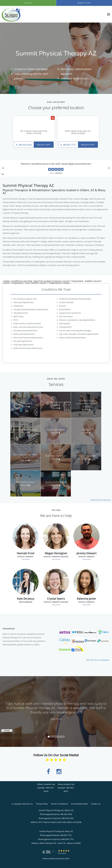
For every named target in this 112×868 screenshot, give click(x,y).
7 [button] (63, 737)
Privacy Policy (42, 804)
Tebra (67, 858)
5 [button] (59, 737)
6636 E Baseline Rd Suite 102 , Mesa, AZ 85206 (78, 132)
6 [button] (61, 737)
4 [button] (56, 737)
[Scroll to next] (108, 169)
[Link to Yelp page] (53, 118)
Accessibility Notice (80, 804)
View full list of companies (98, 660)
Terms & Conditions (59, 804)
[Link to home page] (11, 14)
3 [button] (54, 737)
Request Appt (44, 145)
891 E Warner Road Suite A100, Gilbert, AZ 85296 (34, 132)
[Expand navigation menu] (109, 14)
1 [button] (49, 737)
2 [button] (51, 737)
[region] (56, 709)
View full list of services (101, 500)
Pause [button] (3, 174)
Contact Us (96, 804)
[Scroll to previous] (4, 169)
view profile (26, 559)
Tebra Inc (29, 804)
